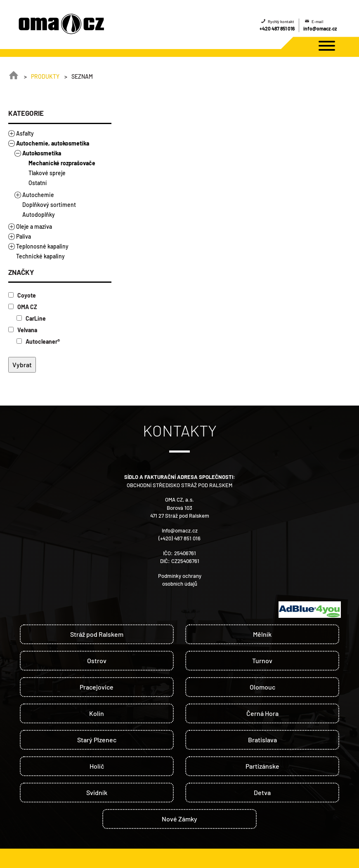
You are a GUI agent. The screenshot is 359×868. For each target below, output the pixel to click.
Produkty (45, 76)
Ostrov (97, 660)
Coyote (22, 295)
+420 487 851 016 (277, 28)
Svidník (97, 792)
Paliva (24, 236)
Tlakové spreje (47, 173)
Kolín (97, 713)
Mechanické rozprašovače (62, 163)
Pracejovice (97, 687)
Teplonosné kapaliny (42, 246)
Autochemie (38, 195)
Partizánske (262, 766)
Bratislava (262, 740)
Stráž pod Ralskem (97, 634)
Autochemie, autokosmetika (53, 143)
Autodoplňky (39, 215)
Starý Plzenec (97, 740)
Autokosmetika (42, 153)
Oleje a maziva (34, 226)
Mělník (262, 634)
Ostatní (38, 183)
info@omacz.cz (320, 28)
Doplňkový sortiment (49, 205)
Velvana (23, 330)
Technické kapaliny (40, 256)
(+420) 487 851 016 (179, 538)
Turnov (262, 660)
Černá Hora (262, 713)
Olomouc (262, 687)
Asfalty (25, 133)
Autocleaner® (38, 341)
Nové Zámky (179, 819)
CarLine (31, 318)
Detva (262, 792)
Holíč (97, 766)
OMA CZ (23, 307)
